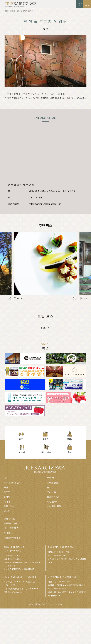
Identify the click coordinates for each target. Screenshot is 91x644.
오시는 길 (52, 492)
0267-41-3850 (60, 589)
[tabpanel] (45, 61)
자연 (6, 487)
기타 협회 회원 (54, 506)
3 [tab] (85, 89)
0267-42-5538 (15, 559)
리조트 (7, 492)
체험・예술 (9, 506)
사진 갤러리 (53, 501)
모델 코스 (52, 478)
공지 (49, 487)
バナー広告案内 (11, 528)
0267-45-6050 (15, 592)
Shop (6, 511)
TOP (6, 478)
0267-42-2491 (60, 555)
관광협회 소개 (10, 523)
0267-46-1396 (36, 197)
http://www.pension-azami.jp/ (45, 204)
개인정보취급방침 (12, 537)
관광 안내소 (9, 519)
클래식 (7, 497)
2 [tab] (83, 89)
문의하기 (8, 533)
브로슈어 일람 (54, 497)
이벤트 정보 (53, 483)
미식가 (7, 501)
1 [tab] (80, 89)
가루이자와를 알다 (12, 483)
